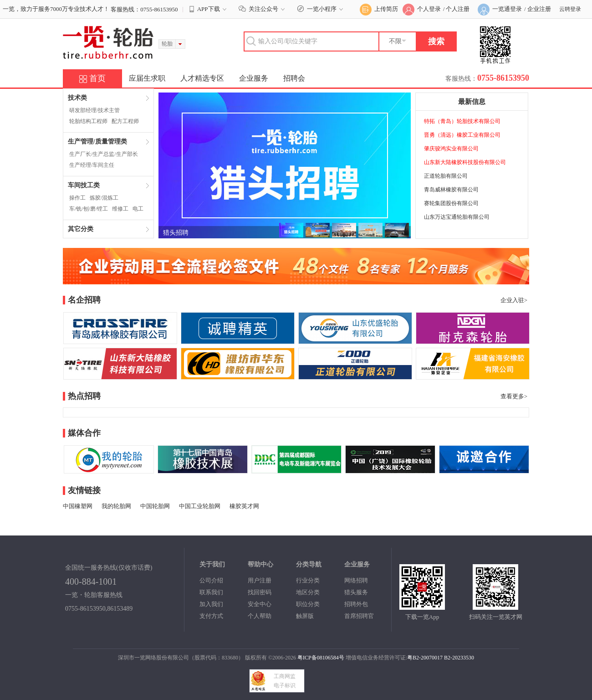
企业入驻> (514, 300)
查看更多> (514, 396)
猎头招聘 (176, 233)
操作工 (77, 198)
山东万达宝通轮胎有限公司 (457, 217)
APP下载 (209, 9)
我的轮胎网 (116, 506)
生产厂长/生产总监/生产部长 (104, 154)
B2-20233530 (459, 658)
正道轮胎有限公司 (446, 176)
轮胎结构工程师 (88, 121)
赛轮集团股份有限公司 (451, 203)
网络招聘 (356, 580)
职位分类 (308, 604)
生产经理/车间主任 (92, 165)
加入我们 (211, 604)
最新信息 (472, 102)
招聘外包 (356, 604)
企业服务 (254, 78)
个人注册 (458, 9)
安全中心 (260, 604)
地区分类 (308, 592)
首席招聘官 (359, 616)
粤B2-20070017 (425, 658)
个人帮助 (260, 616)
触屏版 (305, 616)
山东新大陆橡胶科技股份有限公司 (465, 162)
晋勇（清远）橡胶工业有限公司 (462, 135)
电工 (138, 209)
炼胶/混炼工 (104, 198)
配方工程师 (125, 121)
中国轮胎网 (155, 506)
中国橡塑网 (78, 506)
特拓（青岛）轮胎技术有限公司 (462, 121)
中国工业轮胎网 (200, 506)
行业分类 (308, 580)
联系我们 (211, 592)
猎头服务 (356, 592)
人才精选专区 (202, 78)
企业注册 (539, 9)
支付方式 (211, 616)
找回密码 (260, 592)
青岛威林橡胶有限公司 (451, 190)
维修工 (120, 209)
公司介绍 (211, 580)
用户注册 (260, 580)
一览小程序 (321, 9)
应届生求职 (147, 78)
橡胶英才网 (244, 506)
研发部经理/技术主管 (94, 110)
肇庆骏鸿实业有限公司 (451, 149)
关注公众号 (263, 9)
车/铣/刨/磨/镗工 (89, 209)
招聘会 (294, 78)
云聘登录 (570, 9)
